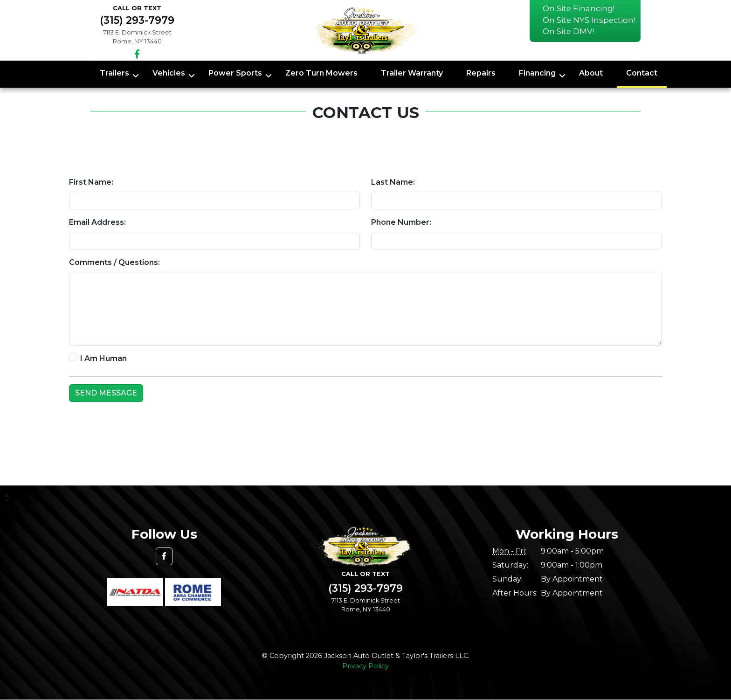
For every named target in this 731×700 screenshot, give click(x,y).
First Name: (91, 182)
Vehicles (169, 73)
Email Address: (97, 222)
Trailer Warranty (412, 73)
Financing (537, 73)
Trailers (114, 73)
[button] (164, 556)
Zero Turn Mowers (321, 73)
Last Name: (393, 182)
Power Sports (235, 73)
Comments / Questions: (114, 262)
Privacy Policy (365, 666)
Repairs (481, 73)
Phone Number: (401, 222)
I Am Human (103, 358)
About (591, 73)
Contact (642, 73)
